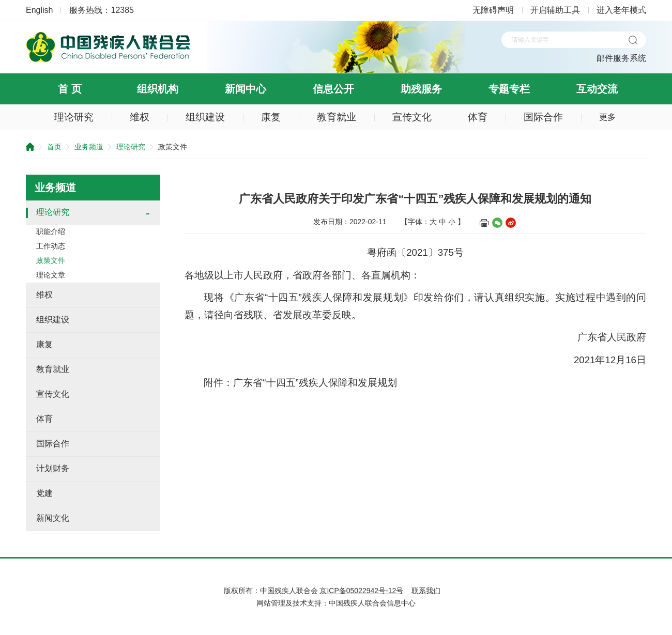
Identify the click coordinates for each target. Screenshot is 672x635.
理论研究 (74, 117)
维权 (140, 117)
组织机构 (158, 89)
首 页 (70, 89)
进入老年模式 (621, 10)
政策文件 (51, 260)
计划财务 (53, 468)
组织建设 (205, 117)
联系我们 (426, 591)
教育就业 (337, 117)
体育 (478, 117)
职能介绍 (51, 231)
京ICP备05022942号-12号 (361, 591)
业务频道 (89, 147)
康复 (271, 117)
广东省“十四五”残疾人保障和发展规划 (315, 383)
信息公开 (333, 89)
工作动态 (51, 246)
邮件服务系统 (621, 58)
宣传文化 (412, 117)
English (39, 10)
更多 (607, 117)
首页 (54, 147)
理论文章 (51, 275)
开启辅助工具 (555, 10)
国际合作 (543, 117)
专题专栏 (509, 89)
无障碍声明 (493, 10)
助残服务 (421, 89)
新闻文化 (53, 518)
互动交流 (597, 89)
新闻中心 (246, 89)
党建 (44, 493)
